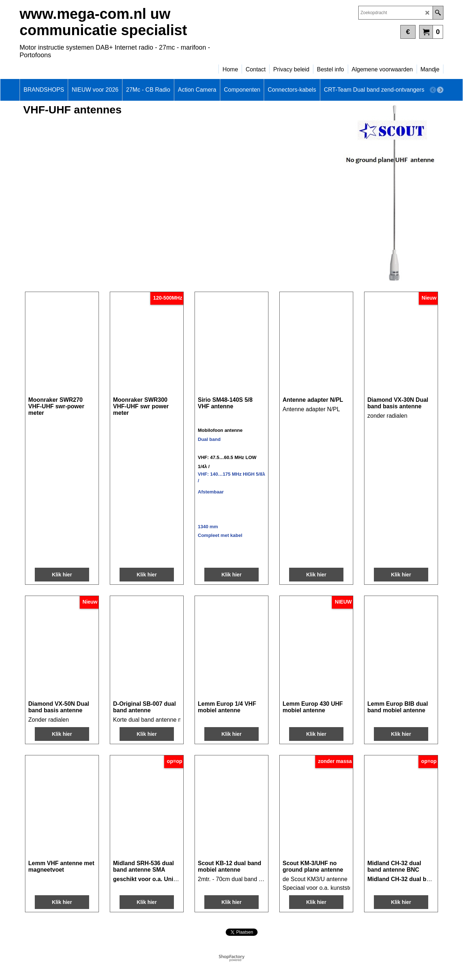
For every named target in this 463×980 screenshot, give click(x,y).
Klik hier (62, 575)
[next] (440, 90)
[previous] (433, 90)
